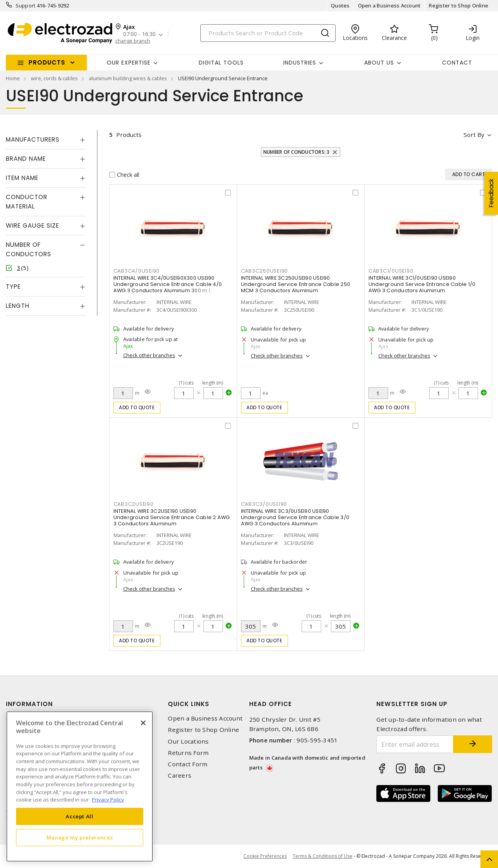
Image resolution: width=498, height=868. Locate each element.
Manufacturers (33, 139)
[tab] (46, 140)
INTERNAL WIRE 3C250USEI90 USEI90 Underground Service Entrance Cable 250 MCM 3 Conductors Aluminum (296, 284)
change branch (133, 41)
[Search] (268, 33)
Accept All (80, 816)
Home (13, 78)
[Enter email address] (415, 744)
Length (18, 306)
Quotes (340, 5)
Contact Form (188, 764)
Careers (180, 775)
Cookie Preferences (265, 856)
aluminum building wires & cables (128, 78)
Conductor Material (27, 202)
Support (26, 5)
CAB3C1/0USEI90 (391, 271)
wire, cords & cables (54, 78)
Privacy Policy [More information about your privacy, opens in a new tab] (108, 800)
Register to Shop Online (458, 5)
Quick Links (189, 704)
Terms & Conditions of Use (323, 856)
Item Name (22, 178)
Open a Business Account (389, 5)
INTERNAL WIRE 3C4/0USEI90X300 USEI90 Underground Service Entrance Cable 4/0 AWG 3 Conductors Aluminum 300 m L (168, 284)
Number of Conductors (29, 249)
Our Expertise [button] (129, 63)
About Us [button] (379, 63)
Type (13, 287)
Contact (457, 63)
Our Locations (188, 741)
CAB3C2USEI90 (134, 504)
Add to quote (137, 407)
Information (29, 704)
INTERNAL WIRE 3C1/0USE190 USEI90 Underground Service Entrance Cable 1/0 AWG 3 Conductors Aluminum (422, 284)
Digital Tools (221, 63)
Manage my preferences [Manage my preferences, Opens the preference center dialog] (80, 837)
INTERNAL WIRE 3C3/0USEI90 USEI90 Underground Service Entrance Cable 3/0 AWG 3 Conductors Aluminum (295, 517)
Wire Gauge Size (32, 226)
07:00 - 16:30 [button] (139, 34)
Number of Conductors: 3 (297, 152)
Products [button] (47, 62)
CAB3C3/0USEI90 (264, 504)
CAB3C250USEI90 (265, 271)
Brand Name (26, 159)
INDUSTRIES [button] (300, 63)
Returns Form (188, 753)
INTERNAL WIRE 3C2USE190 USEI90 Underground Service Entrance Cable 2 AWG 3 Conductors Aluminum (172, 517)
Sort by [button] (474, 135)
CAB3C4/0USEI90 (137, 271)
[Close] (143, 723)
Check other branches (149, 355)
